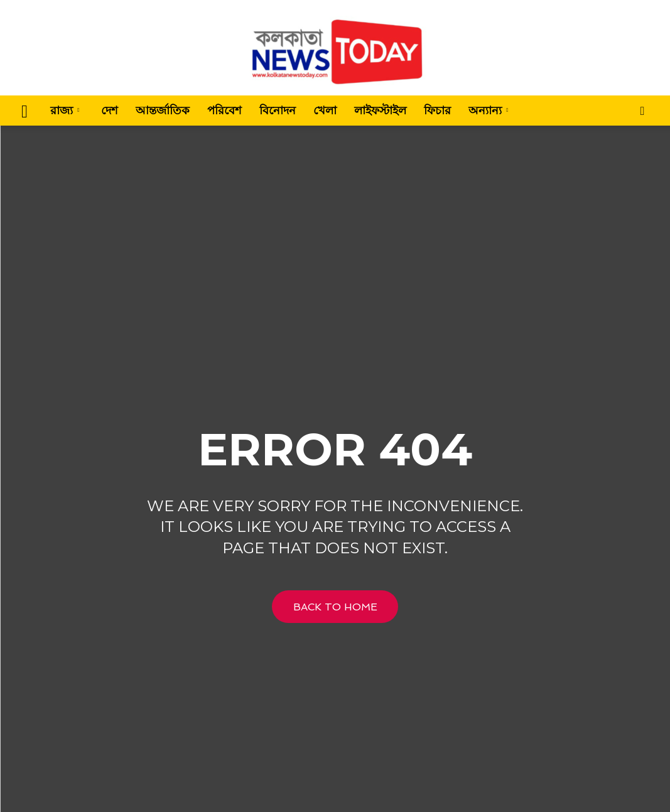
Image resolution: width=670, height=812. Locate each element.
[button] (642, 111)
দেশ (110, 111)
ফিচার (437, 111)
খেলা (325, 111)
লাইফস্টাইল (380, 111)
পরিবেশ (224, 111)
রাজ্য (65, 111)
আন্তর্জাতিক (163, 111)
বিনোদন (278, 111)
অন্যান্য (488, 111)
